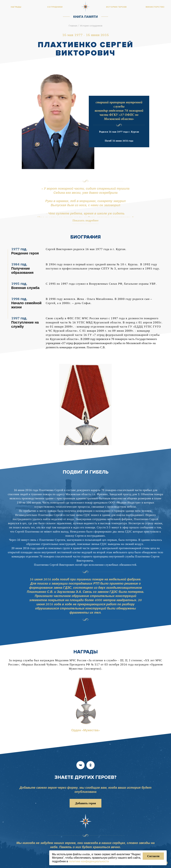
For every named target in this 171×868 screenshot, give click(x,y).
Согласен (153, 856)
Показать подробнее (86, 221)
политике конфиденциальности (89, 861)
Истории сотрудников (91, 26)
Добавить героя (85, 803)
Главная (73, 26)
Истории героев (116, 7)
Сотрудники (55, 7)
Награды (16, 7)
